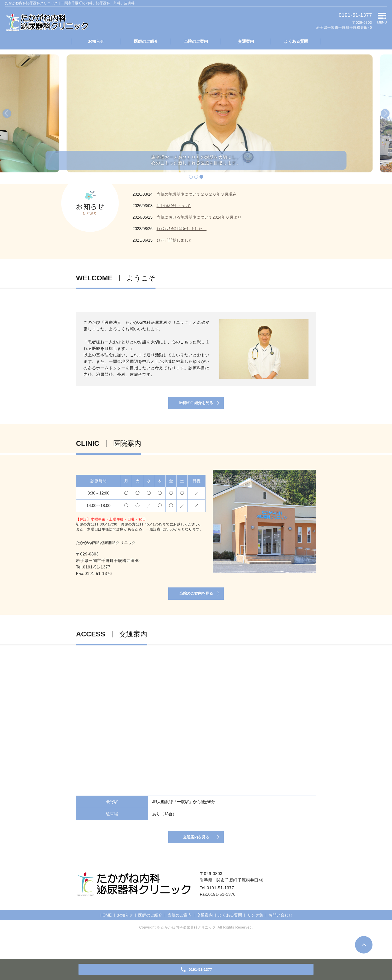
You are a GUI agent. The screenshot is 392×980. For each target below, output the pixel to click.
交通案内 (246, 41)
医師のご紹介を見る (196, 408)
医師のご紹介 (146, 41)
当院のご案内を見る (196, 606)
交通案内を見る (196, 856)
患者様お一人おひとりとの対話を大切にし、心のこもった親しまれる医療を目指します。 (196, 159)
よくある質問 (296, 41)
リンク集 (255, 936)
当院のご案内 (196, 41)
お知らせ (96, 41)
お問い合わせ (280, 936)
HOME (106, 936)
